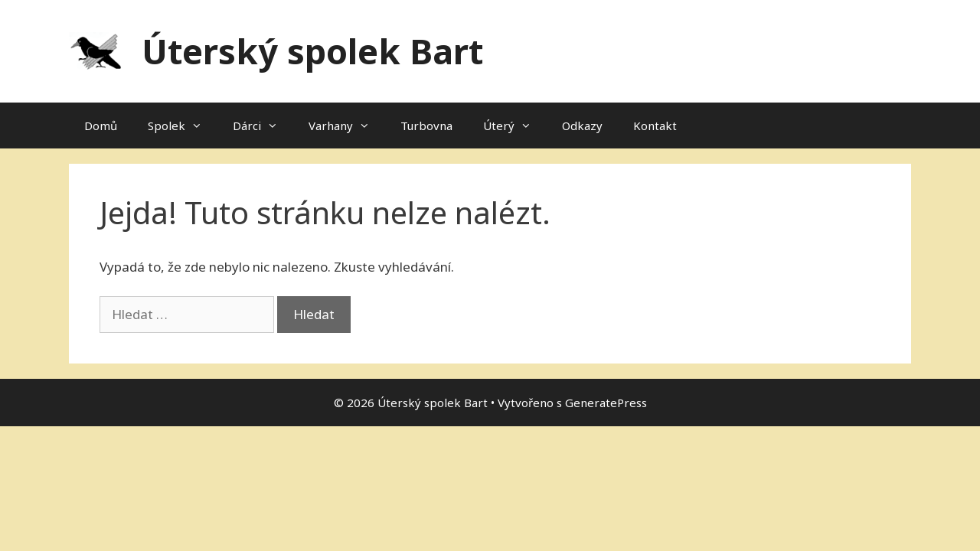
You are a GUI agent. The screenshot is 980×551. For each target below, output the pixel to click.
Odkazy (582, 126)
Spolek (183, 126)
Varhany (347, 126)
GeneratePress (606, 403)
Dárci (263, 126)
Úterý (515, 126)
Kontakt (655, 126)
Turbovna (426, 126)
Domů (101, 126)
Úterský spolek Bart (312, 51)
